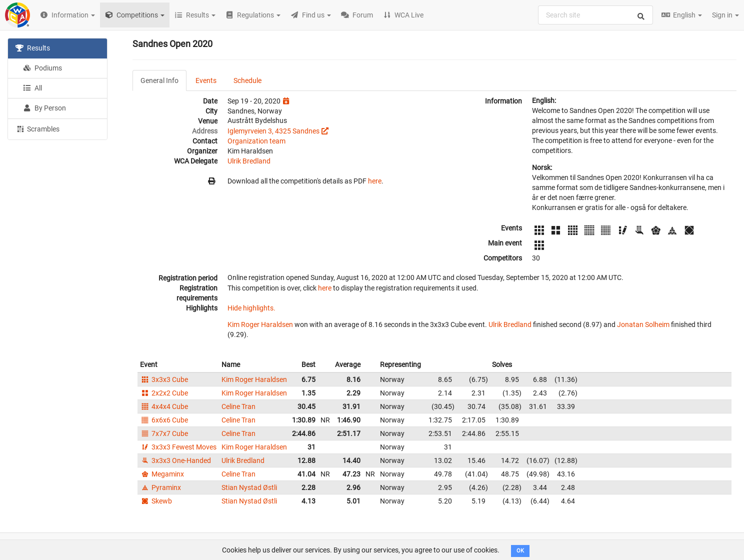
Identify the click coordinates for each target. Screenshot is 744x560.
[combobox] (595, 15)
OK (520, 551)
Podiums (42, 68)
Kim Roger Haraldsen (260, 324)
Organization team (256, 141)
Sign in (725, 15)
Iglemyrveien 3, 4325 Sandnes (273, 131)
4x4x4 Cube (164, 406)
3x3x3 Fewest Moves (178, 447)
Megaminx (162, 474)
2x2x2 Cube (164, 393)
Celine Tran (238, 406)
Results (33, 48)
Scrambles (37, 128)
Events (206, 80)
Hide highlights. (251, 308)
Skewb (156, 501)
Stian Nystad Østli (249, 487)
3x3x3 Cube (164, 379)
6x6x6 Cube (164, 420)
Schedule (247, 80)
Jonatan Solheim (643, 324)
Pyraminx (160, 487)
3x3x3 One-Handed (175, 460)
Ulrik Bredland (249, 161)
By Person (44, 108)
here (375, 181)
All (32, 88)
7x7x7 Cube (164, 433)
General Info (159, 80)
